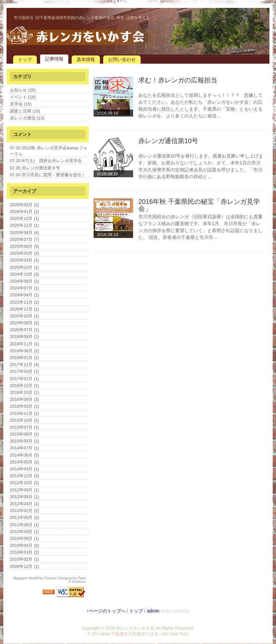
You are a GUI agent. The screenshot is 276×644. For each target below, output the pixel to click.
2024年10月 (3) (24, 274)
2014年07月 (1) (24, 448)
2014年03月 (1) (24, 469)
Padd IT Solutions (77, 580)
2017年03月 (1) (24, 371)
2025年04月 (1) (24, 260)
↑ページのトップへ (106, 611)
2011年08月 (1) (24, 525)
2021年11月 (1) (24, 302)
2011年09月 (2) (24, 517)
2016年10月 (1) (24, 392)
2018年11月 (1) (24, 344)
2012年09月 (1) (24, 490)
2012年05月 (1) (24, 497)
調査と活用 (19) (25, 111)
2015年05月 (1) (24, 441)
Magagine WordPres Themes (34, 578)
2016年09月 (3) (24, 399)
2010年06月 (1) (24, 538)
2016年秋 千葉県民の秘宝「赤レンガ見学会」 (199, 205)
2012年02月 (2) (24, 511)
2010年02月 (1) (24, 559)
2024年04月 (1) (24, 295)
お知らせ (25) (23, 90)
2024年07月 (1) (24, 288)
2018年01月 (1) (24, 358)
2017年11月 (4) (24, 365)
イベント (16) (23, 97)
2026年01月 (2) (24, 212)
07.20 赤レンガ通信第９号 (35, 168)
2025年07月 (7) (24, 239)
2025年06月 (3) (24, 246)
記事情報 (54, 59)
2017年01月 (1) (24, 379)
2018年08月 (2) (24, 351)
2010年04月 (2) (24, 545)
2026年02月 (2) (24, 205)
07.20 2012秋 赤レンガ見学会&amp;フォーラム (49, 151)
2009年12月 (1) (24, 566)
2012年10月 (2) (24, 483)
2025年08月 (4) (24, 233)
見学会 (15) (21, 104)
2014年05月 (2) (24, 462)
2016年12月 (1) (24, 386)
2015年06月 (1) (24, 434)
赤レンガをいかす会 (135, 628)
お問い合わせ (122, 59)
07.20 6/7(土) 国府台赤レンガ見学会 (46, 161)
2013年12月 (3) (24, 476)
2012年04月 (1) (24, 504)
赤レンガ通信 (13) (27, 118)
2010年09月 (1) (24, 532)
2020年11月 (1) (24, 309)
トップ (25, 59)
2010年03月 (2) (24, 552)
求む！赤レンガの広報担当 (178, 80)
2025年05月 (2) (24, 253)
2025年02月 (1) (24, 267)
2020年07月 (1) (24, 330)
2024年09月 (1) (24, 281)
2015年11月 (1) (24, 413)
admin (153, 611)
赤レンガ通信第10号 (168, 141)
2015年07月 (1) (24, 427)
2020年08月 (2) (24, 323)
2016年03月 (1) (24, 406)
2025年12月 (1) (24, 218)
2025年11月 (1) (24, 225)
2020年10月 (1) (24, 316)
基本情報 (86, 59)
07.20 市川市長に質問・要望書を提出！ (48, 175)
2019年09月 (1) (24, 337)
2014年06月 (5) (24, 455)
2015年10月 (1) (24, 420)
